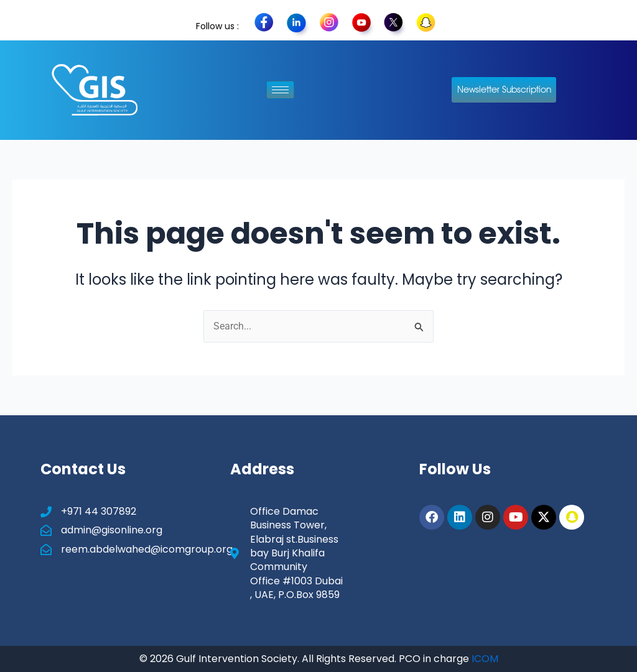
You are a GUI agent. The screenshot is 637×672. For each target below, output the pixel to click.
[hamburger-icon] (280, 90)
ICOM (485, 659)
